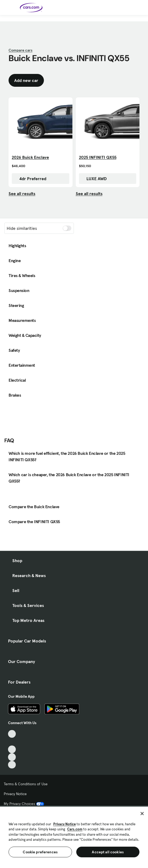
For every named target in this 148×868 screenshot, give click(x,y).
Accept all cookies (108, 852)
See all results (22, 194)
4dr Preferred (30, 179)
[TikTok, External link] (12, 734)
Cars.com (75, 829)
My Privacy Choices (24, 804)
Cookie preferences (40, 852)
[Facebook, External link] (12, 742)
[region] (74, 837)
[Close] (142, 814)
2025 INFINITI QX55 (98, 157)
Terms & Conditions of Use (26, 784)
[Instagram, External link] (12, 757)
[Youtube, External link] (12, 749)
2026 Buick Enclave (30, 157)
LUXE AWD (94, 179)
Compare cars (20, 50)
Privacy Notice (15, 794)
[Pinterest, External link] (12, 765)
